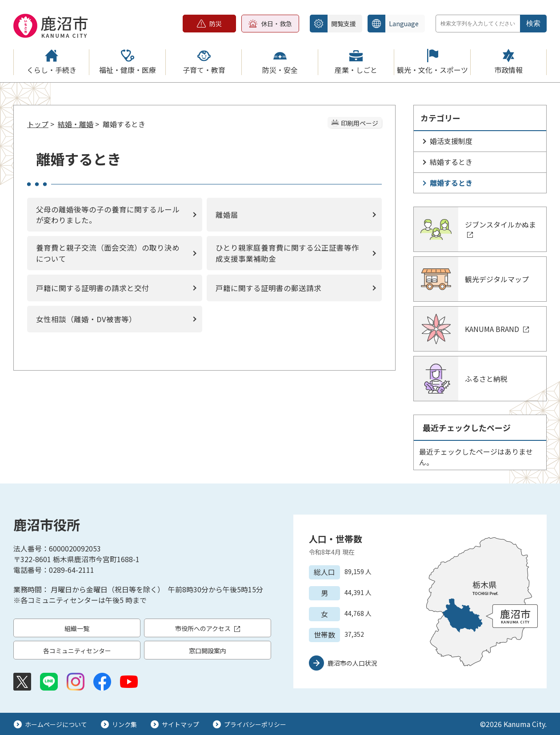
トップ (38, 124)
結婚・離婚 (76, 124)
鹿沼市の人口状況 (352, 663)
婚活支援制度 (451, 141)
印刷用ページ (360, 123)
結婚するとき (451, 162)
